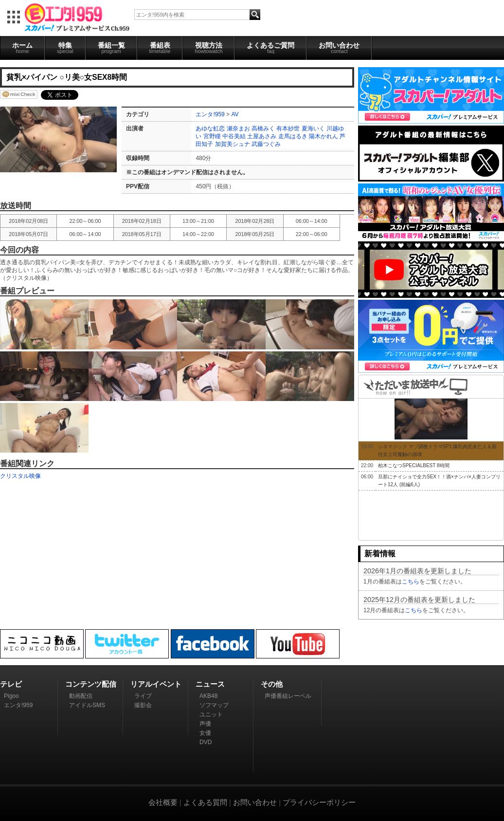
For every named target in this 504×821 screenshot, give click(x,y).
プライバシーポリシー (319, 802)
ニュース (210, 684)
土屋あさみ (262, 136)
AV (235, 114)
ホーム (22, 48)
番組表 (160, 48)
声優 (205, 724)
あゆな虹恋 (210, 128)
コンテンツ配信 (91, 684)
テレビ (11, 684)
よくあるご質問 (270, 48)
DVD (206, 742)
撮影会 (143, 705)
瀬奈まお (238, 128)
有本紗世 (288, 128)
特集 (65, 48)
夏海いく (313, 128)
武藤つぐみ (266, 144)
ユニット (211, 714)
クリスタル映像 (20, 476)
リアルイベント (156, 684)
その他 (272, 684)
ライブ (143, 696)
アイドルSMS (87, 705)
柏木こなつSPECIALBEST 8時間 (414, 465)
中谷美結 (234, 136)
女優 (205, 733)
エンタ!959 (210, 114)
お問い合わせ (339, 48)
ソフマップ (214, 705)
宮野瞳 (212, 136)
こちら (411, 582)
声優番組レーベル (288, 696)
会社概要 (163, 802)
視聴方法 (208, 48)
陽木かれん (324, 136)
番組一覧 (111, 48)
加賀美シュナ (233, 144)
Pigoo (11, 696)
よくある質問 (205, 802)
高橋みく (263, 128)
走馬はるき (293, 136)
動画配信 (81, 696)
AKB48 (208, 696)
